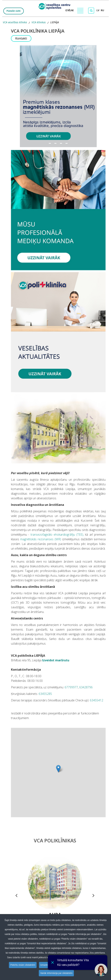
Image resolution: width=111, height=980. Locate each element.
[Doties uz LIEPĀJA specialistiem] (58, 210)
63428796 (86, 687)
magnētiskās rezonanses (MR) (41, 539)
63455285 (45, 694)
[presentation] (16, 896)
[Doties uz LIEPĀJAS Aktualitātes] (58, 332)
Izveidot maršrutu (55, 660)
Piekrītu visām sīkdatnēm (22, 965)
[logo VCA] (55, 5)
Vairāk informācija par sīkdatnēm (56, 973)
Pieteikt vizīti (14, 11)
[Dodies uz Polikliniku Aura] (55, 883)
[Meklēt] (91, 11)
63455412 (97, 700)
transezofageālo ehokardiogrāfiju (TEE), (58, 535)
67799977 (71, 687)
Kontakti (21, 38)
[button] (58, 96)
